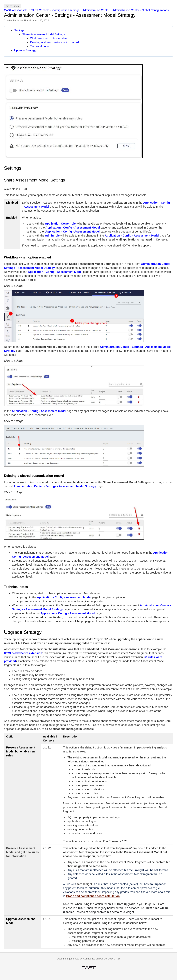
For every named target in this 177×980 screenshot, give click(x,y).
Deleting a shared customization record (54, 42)
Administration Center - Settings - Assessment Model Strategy (55, 486)
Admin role (52, 236)
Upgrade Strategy (25, 50)
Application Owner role (60, 224)
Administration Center (96, 10)
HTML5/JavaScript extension (23, 653)
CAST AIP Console (16, 10)
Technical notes (40, 46)
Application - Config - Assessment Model (73, 228)
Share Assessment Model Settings (43, 34)
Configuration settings (66, 10)
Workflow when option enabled (49, 38)
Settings (19, 30)
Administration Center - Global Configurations (141, 10)
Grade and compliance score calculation (93, 896)
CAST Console (40, 10)
